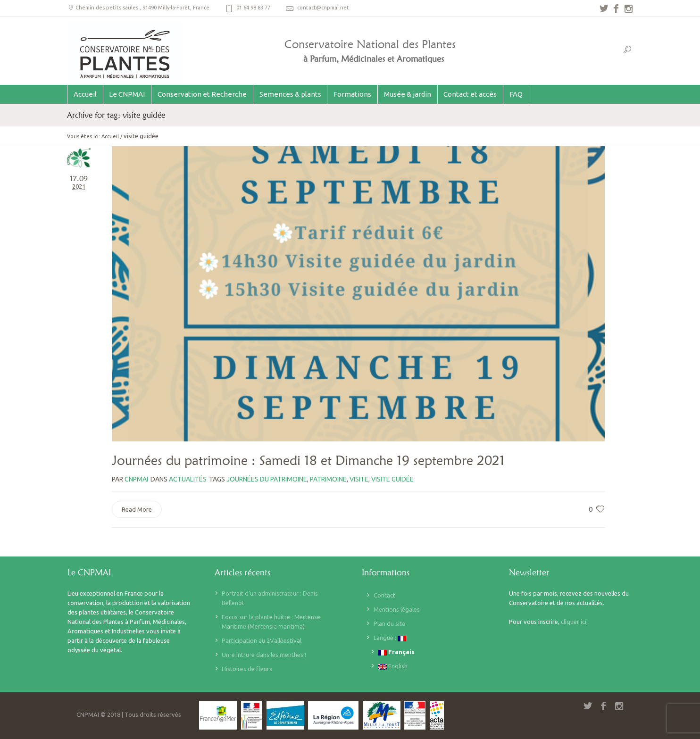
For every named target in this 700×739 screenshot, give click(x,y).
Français (396, 652)
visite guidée (392, 479)
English (393, 666)
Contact (384, 595)
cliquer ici (574, 622)
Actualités (188, 479)
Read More (137, 509)
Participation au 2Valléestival (262, 640)
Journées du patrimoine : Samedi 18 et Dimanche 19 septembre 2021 (308, 460)
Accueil (110, 136)
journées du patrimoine (267, 479)
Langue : (390, 638)
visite (359, 479)
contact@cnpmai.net (323, 8)
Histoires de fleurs (247, 669)
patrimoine (328, 479)
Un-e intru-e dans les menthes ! (264, 655)
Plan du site (389, 623)
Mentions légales (397, 609)
